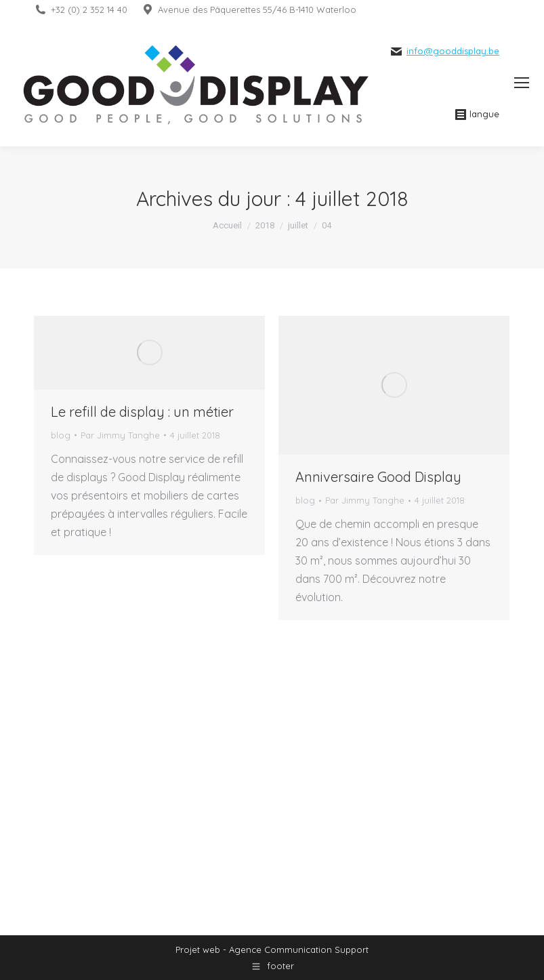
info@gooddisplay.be (453, 51)
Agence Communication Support (299, 950)
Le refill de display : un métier (142, 412)
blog (61, 435)
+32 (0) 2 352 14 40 (89, 9)
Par (120, 435)
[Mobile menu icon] (522, 83)
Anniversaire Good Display (378, 477)
